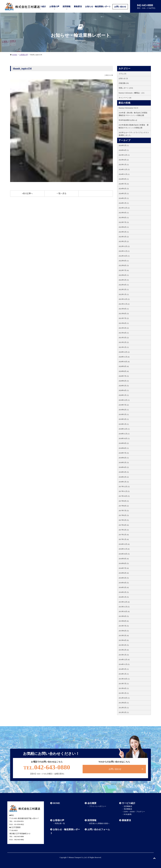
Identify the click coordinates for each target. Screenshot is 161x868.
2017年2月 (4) (124, 535)
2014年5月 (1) (124, 669)
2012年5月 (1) (124, 708)
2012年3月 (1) (124, 712)
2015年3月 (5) (124, 645)
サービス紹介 (129, 803)
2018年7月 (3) (124, 453)
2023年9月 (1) (124, 213)
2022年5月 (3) (124, 280)
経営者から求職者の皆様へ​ (99, 823)
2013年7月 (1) (124, 684)
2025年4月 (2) (124, 160)
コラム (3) (122, 74)
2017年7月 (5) (124, 511)
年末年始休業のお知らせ (128, 120)
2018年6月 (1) (124, 458)
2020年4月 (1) (124, 390)
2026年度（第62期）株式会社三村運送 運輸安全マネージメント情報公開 (134, 114)
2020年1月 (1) (124, 395)
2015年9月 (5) (124, 616)
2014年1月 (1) (124, 674)
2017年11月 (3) (124, 491)
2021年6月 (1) (124, 323)
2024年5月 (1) (124, 194)
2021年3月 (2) (124, 338)
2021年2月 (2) (124, 342)
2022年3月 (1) (124, 290)
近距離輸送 (128, 806)
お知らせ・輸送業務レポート (98, 7)
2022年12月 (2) (124, 246)
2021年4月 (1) (124, 333)
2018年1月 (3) (124, 482)
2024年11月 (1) (124, 174)
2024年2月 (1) (124, 198)
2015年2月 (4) (124, 650)
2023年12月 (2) (124, 208)
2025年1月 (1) (124, 165)
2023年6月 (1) (124, 227)
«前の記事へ (27, 193)
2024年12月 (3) (124, 169)
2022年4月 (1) (124, 285)
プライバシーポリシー (98, 806)
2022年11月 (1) (124, 251)
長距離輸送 (128, 809)
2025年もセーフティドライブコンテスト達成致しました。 (134, 134)
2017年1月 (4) (124, 539)
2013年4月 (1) (124, 688)
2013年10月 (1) (124, 679)
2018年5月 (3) (124, 463)
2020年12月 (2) (124, 352)
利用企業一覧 (60, 823)
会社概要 (92, 803)
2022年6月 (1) (124, 275)
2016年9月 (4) (124, 559)
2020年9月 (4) (124, 366)
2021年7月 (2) (124, 318)
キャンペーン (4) (125, 98)
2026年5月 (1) (124, 145)
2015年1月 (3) (124, 655)
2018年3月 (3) (124, 472)
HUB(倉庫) (128, 814)
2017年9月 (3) (124, 501)
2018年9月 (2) (124, 443)
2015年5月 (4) (124, 636)
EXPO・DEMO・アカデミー (134, 812)
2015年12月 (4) (124, 602)
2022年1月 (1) (124, 294)
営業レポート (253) (126, 88)
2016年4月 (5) (124, 583)
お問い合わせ (120, 7)
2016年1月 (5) (124, 597)
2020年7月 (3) (124, 376)
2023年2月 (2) (124, 241)
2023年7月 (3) (124, 222)
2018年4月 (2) (124, 467)
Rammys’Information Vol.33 (128, 108)
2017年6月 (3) (124, 515)
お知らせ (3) (123, 78)
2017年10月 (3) (124, 496)
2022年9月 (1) (124, 261)
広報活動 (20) (124, 83)
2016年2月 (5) (124, 592)
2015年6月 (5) (124, 631)
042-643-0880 (47, 767)
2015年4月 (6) (124, 640)
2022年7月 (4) (124, 270)
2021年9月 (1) (124, 309)
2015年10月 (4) (124, 612)
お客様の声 (54, 7)
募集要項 (78, 7)
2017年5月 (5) (124, 520)
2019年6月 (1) (124, 410)
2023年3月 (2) (124, 237)
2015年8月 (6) (124, 621)
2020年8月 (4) (124, 371)
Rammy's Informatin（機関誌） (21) (131, 93)
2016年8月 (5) (124, 563)
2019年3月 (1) (124, 419)
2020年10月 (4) (124, 362)
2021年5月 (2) (124, 328)
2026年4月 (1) (124, 150)
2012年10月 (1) (124, 698)
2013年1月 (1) (124, 693)
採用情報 (92, 820)
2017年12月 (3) (124, 487)
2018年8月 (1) (124, 448)
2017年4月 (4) (124, 525)
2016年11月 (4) (124, 549)
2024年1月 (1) (124, 203)
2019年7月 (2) (124, 405)
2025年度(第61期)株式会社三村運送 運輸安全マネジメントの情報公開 (134, 126)
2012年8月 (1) (124, 703)
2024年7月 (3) (124, 184)
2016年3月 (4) (124, 587)
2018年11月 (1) (124, 434)
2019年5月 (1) (124, 414)
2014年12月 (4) (124, 660)
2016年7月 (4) (124, 568)
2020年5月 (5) (124, 386)
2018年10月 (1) (124, 438)
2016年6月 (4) (124, 573)
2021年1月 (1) (124, 347)
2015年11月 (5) (124, 607)
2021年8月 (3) (124, 314)
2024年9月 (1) (124, 179)
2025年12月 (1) (124, 155)
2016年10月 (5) (124, 554)
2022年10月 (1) (124, 256)
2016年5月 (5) (124, 578)
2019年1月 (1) (124, 424)
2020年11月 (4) (124, 357)
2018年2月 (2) (124, 477)
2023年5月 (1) (124, 232)
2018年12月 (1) (124, 429)
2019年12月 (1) (124, 400)
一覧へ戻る (62, 193)
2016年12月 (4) (124, 544)
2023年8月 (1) (124, 218)
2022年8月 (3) (124, 265)
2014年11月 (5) (124, 664)
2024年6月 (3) (124, 189)
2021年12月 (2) (124, 299)
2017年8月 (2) (124, 506)
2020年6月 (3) (124, 381)
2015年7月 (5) (124, 626)
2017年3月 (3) (124, 530)
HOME (15, 55)
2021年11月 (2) (124, 304)
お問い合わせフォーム (99, 829)
